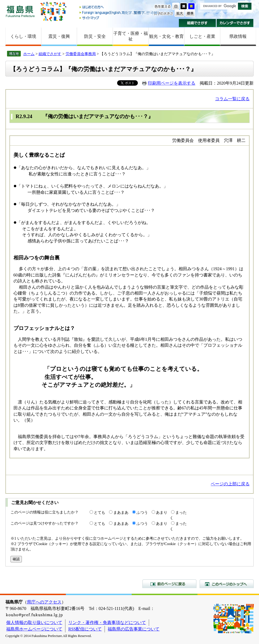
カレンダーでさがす (235, 23)
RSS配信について (85, 629)
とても (100, 512)
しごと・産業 (202, 36)
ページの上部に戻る (230, 484)
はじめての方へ (120, 7)
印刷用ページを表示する (172, 83)
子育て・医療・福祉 (131, 36)
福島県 (20, 11)
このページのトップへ (227, 584)
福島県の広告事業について (134, 629)
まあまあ (121, 512)
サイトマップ (120, 18)
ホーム (29, 54)
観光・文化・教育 (166, 36)
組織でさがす (197, 23)
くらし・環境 (23, 36)
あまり (162, 512)
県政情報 (238, 36)
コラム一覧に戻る (232, 99)
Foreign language (120, 13)
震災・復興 (59, 36)
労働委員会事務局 (81, 54)
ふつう (142, 512)
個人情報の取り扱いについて (34, 623)
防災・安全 (95, 36)
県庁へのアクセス (44, 602)
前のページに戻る (169, 584)
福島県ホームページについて (34, 629)
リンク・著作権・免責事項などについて (107, 623)
